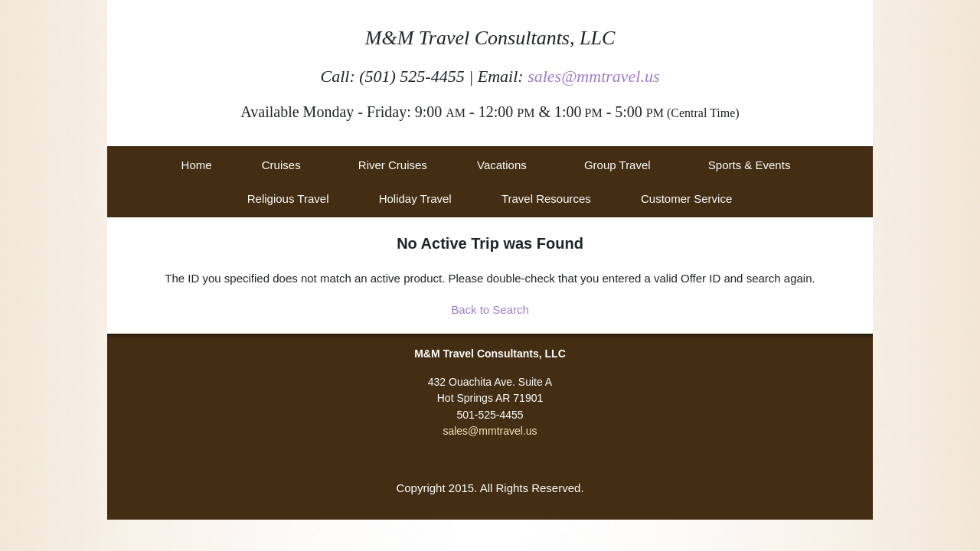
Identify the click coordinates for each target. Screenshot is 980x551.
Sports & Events (750, 165)
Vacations (502, 165)
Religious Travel (288, 199)
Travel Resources (546, 199)
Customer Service (686, 199)
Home (197, 165)
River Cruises (393, 165)
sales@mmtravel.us (593, 76)
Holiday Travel (415, 199)
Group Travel (617, 165)
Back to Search (490, 310)
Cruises (281, 165)
